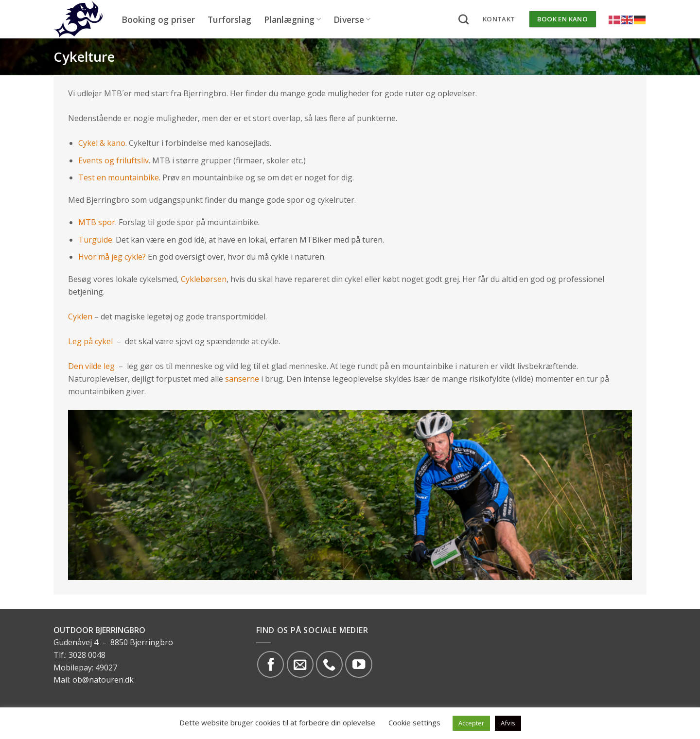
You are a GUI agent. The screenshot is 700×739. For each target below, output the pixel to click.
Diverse (352, 19)
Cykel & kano (102, 143)
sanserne (242, 379)
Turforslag (229, 19)
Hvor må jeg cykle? (112, 257)
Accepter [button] (471, 723)
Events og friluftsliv (114, 160)
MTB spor (97, 222)
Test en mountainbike (119, 177)
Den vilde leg (91, 366)
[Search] (464, 19)
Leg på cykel (90, 341)
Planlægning (292, 19)
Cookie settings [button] (414, 722)
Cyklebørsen (204, 279)
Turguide (95, 240)
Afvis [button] (508, 723)
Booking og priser (158, 19)
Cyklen (80, 317)
